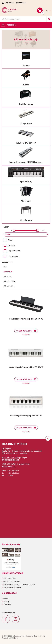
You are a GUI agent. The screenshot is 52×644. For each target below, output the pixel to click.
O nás (6, 598)
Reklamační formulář (12, 588)
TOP (5, 267)
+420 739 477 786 (10, 458)
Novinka (11, 245)
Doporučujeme (14, 251)
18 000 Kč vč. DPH (24, 331)
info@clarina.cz (8, 466)
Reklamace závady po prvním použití (19, 585)
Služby (6, 601)
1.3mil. (43, 231)
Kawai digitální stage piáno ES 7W (26, 416)
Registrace (9, 3)
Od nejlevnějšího (9, 281)
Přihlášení (22, 3)
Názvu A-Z (8, 272)
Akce (10, 240)
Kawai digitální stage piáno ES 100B (26, 319)
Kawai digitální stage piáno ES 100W (26, 367)
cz (48, 10)
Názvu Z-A (7, 276)
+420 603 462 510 (10, 464)
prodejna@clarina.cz (10, 460)
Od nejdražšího (9, 286)
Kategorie (11, 25)
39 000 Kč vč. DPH (24, 428)
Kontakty (7, 604)
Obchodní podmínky (12, 581)
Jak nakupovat (10, 578)
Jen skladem (13, 256)
